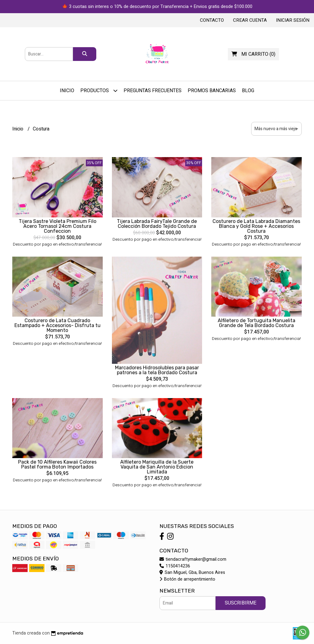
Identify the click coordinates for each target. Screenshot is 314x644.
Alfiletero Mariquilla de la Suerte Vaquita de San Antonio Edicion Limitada (157, 467)
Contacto (212, 20)
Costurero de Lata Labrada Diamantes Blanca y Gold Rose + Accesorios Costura (256, 226)
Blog (248, 91)
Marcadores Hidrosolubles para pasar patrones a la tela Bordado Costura (157, 370)
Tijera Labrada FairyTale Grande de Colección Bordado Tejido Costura (157, 224)
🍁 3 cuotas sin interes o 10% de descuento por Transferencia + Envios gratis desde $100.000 (157, 6)
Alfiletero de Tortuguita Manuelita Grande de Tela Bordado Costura (257, 323)
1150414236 (175, 566)
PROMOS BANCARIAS (212, 91)
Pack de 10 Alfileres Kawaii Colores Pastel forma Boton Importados (57, 464)
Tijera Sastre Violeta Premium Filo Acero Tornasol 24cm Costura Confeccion (57, 226)
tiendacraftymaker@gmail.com (193, 559)
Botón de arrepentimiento (187, 579)
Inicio (67, 91)
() (253, 54)
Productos (99, 90)
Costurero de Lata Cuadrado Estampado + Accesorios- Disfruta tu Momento (57, 325)
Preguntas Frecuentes (153, 91)
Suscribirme (241, 603)
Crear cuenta (250, 20)
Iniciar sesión (293, 20)
